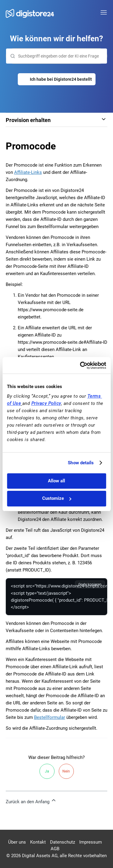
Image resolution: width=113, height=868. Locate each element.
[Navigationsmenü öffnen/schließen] (104, 13)
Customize (57, 498)
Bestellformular (50, 717)
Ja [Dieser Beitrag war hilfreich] (47, 771)
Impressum (91, 842)
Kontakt (38, 842)
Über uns (17, 842)
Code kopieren (90, 584)
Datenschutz (63, 842)
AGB (55, 849)
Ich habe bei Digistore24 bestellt (61, 79)
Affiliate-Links (28, 172)
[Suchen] (57, 56)
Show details (81, 463)
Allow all (56, 481)
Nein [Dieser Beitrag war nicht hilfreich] (66, 771)
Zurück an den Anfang (31, 801)
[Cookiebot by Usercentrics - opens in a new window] (80, 365)
